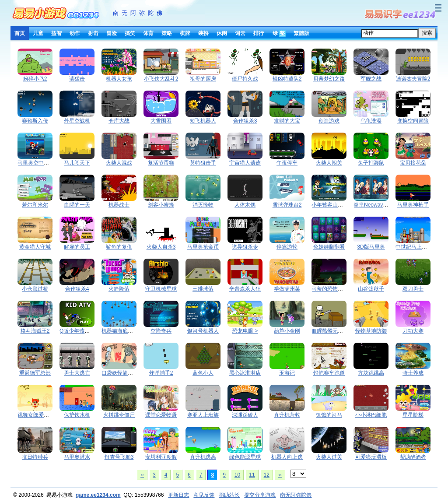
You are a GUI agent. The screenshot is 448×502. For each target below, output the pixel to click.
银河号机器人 (203, 331)
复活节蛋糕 (161, 163)
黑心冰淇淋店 (245, 373)
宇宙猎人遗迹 (245, 163)
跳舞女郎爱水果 (36, 415)
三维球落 (203, 289)
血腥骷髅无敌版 (330, 331)
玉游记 (287, 373)
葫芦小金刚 (287, 331)
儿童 (38, 33)
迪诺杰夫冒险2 (413, 79)
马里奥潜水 (77, 457)
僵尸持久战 (245, 79)
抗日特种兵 (35, 457)
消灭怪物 (203, 205)
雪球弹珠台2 (287, 205)
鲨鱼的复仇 (119, 247)
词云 (240, 33)
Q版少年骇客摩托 (80, 331)
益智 (56, 33)
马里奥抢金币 (203, 247)
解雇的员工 (77, 247)
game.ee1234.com (98, 495)
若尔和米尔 (35, 205)
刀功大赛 (413, 331)
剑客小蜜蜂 (161, 205)
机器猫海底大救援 (122, 331)
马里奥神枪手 (413, 205)
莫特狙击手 (203, 163)
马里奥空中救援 (36, 163)
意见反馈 (204, 495)
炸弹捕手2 (161, 373)
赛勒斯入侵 (35, 121)
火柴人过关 (329, 457)
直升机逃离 (203, 457)
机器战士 (119, 205)
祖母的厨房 (203, 79)
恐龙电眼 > (245, 331)
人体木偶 (245, 205)
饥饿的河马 (329, 415)
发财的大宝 (287, 121)
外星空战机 (77, 121)
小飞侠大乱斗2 (161, 79)
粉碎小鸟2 (35, 79)
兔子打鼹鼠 (371, 163)
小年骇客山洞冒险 (332, 205)
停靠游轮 (287, 247)
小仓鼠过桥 (35, 289)
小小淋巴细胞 (371, 415)
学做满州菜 (287, 289)
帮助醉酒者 (413, 457)
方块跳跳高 (371, 373)
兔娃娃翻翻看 (329, 247)
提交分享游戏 (260, 495)
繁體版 (301, 33)
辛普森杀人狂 (245, 289)
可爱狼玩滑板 (371, 457)
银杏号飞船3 (119, 457)
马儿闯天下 (77, 163)
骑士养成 (413, 373)
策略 (167, 33)
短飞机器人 (203, 121)
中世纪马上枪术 (414, 247)
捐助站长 (229, 495)
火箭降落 (119, 289)
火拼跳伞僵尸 (119, 415)
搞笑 (130, 33)
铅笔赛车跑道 (329, 373)
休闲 (222, 33)
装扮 (203, 33)
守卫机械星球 (161, 289)
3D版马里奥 (371, 247)
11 (252, 475)
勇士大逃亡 (77, 373)
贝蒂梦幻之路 (329, 79)
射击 (93, 33)
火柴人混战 (119, 163)
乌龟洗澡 (371, 121)
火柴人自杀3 (161, 247)
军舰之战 (371, 79)
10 (237, 475)
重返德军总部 (35, 373)
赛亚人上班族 (203, 415)
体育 (148, 33)
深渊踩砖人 (245, 415)
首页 (20, 33)
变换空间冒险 (413, 121)
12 (267, 475)
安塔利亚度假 (161, 457)
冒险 (112, 33)
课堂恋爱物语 (161, 415)
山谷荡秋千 (371, 289)
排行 (259, 33)
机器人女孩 (119, 79)
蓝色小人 (203, 373)
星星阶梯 (413, 415)
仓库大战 (119, 121)
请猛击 (77, 79)
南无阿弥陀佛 (139, 13)
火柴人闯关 (329, 163)
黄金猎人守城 (35, 247)
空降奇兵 (161, 331)
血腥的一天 (77, 205)
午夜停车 (287, 163)
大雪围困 (161, 121)
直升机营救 (287, 415)
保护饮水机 (77, 415)
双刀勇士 (413, 289)
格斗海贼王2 (35, 331)
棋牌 (185, 33)
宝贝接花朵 (413, 163)
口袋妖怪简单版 (120, 373)
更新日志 (178, 495)
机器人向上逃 (287, 457)
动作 (75, 33)
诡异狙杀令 (245, 247)
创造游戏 (329, 121)
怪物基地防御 (371, 331)
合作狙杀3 (245, 121)
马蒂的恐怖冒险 (330, 289)
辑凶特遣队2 (287, 79)
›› (280, 475)
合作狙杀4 (77, 289)
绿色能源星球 (245, 457)
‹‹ (142, 475)
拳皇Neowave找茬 (375, 205)
